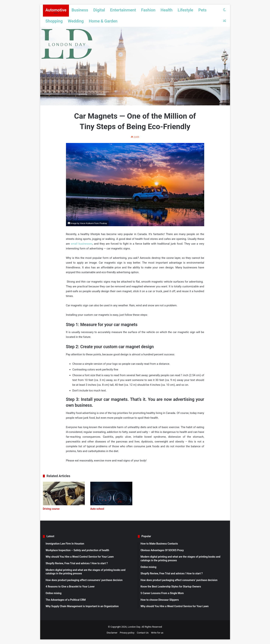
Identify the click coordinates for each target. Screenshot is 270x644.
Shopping (54, 21)
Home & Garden (103, 21)
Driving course (51, 509)
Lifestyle (185, 10)
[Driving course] (64, 493)
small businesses (82, 244)
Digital (99, 10)
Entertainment (123, 10)
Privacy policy (127, 633)
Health (167, 10)
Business (80, 10)
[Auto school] (111, 493)
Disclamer (112, 633)
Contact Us (143, 633)
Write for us (157, 633)
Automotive (56, 10)
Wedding (76, 21)
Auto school (97, 509)
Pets (202, 10)
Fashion (148, 10)
